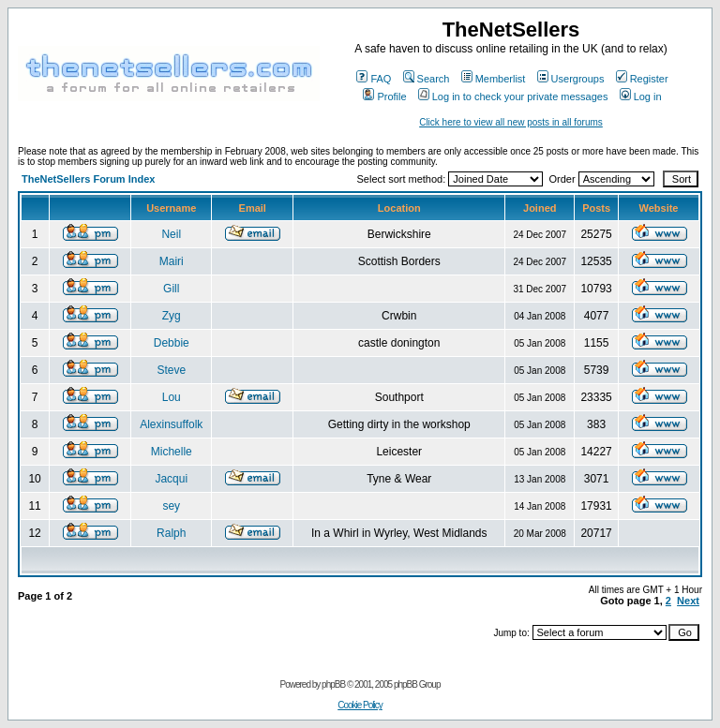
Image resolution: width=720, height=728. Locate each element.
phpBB (333, 684)
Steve (171, 370)
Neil (171, 234)
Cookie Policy (360, 705)
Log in (641, 97)
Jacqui (171, 479)
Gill (171, 289)
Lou (172, 397)
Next (688, 601)
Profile (384, 97)
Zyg (172, 316)
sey (171, 506)
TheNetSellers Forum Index (88, 179)
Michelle (172, 452)
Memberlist (494, 79)
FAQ (374, 79)
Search (427, 79)
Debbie (172, 343)
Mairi (172, 261)
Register (642, 79)
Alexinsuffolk (171, 424)
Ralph (171, 533)
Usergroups (571, 79)
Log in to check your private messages (513, 97)
